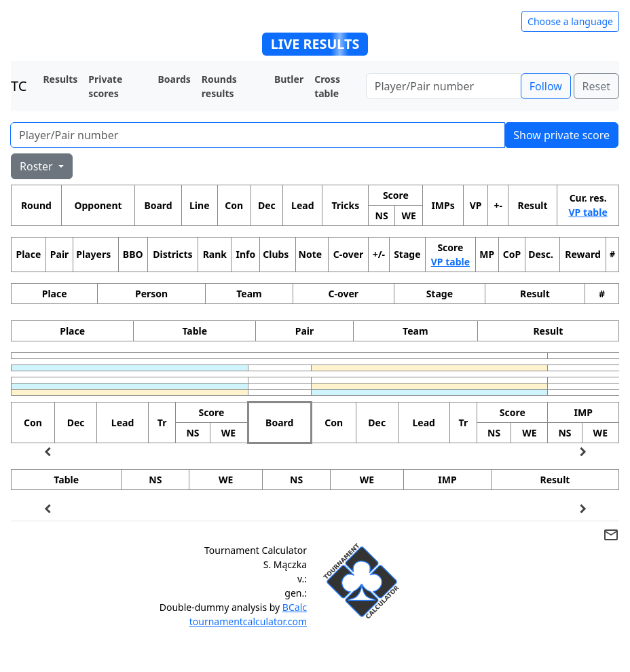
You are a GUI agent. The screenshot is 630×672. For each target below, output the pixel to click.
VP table (588, 212)
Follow (546, 86)
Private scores (105, 86)
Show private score (561, 135)
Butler (289, 79)
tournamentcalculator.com (248, 621)
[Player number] (444, 86)
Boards (174, 79)
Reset (596, 86)
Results (60, 79)
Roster (38, 166)
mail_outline (611, 535)
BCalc (295, 607)
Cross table (327, 86)
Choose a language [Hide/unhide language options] (570, 21)
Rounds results (219, 86)
